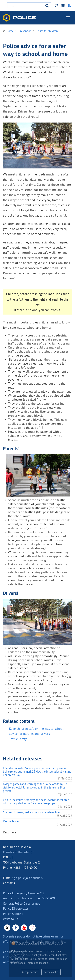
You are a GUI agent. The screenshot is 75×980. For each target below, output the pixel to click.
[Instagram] (32, 928)
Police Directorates (16, 909)
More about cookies (39, 963)
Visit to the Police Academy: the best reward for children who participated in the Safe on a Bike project (36, 802)
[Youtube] (24, 928)
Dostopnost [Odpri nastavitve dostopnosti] (64, 6)
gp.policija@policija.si (29, 878)
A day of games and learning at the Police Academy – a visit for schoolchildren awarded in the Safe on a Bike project (35, 788)
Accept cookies (30, 972)
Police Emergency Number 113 (24, 893)
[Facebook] (16, 928)
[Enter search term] (25, 6)
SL (69, 6)
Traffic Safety (18, 739)
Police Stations (13, 914)
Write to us (10, 919)
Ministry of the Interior (18, 852)
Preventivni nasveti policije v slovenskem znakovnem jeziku (57, 6)
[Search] (47, 6)
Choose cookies (51, 972)
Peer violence (11, 821)
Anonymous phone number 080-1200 (29, 898)
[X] (7, 928)
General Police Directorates (21, 903)
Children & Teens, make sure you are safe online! (32, 812)
